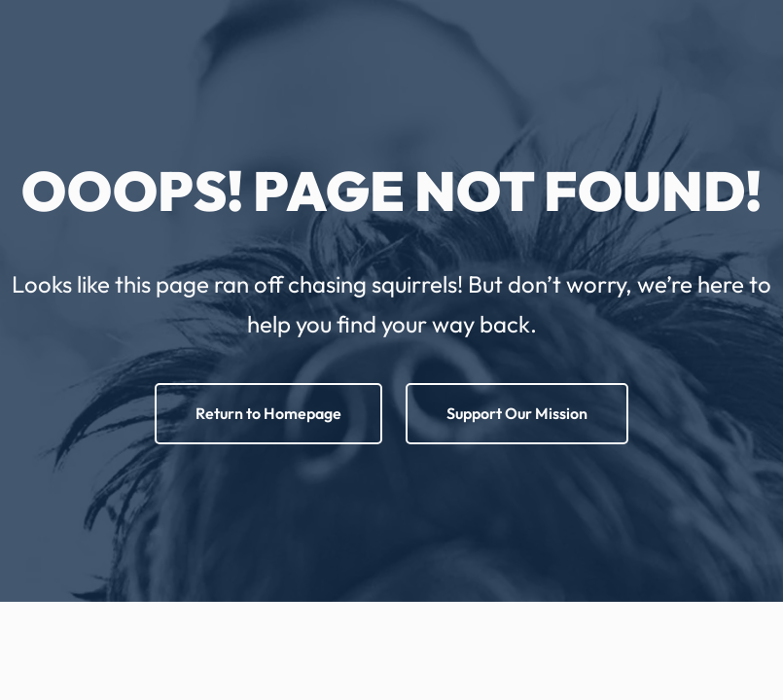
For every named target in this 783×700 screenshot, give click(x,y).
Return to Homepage (268, 413)
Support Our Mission (517, 413)
